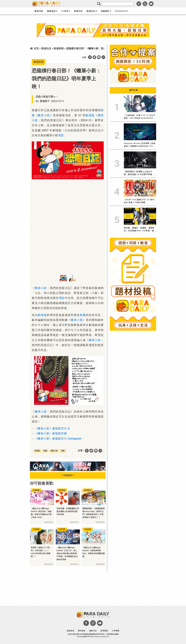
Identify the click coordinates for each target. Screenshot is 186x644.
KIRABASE (121, 11)
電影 (61, 135)
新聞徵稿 (104, 631)
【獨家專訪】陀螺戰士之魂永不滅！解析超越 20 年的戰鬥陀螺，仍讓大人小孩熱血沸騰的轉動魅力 (139, 173)
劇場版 (90, 115)
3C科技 (66, 11)
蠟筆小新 (44, 115)
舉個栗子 (45, 101)
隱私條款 (82, 631)
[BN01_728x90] (68, 470)
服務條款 (70, 631)
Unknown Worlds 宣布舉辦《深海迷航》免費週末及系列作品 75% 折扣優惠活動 (140, 145)
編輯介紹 (93, 631)
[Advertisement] (93, 45)
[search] (118, 4)
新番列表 (78, 11)
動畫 (83, 315)
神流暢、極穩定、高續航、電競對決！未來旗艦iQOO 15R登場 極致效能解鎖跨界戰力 (140, 229)
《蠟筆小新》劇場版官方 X (52, 428)
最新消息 (39, 11)
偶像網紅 (106, 11)
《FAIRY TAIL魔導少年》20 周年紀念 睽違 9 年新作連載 (139, 201)
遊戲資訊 (52, 11)
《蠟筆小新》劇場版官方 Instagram (58, 439)
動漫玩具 (92, 11)
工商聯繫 (116, 631)
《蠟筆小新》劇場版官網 (51, 433)
